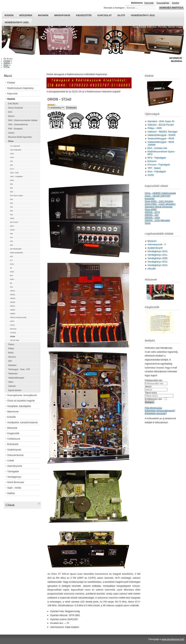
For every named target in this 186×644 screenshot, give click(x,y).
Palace (11, 344)
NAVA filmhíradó (16, 482)
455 (11, 257)
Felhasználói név (153, 380)
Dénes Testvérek (16, 108)
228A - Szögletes (16, 177)
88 (11, 283)
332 (11, 207)
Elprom (11, 116)
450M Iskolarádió (16, 253)
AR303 (13, 298)
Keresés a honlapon (114, 8)
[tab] (39, 503)
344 (11, 215)
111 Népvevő (15, 146)
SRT (10, 361)
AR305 (13, 302)
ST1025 (13, 333)
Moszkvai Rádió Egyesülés (20, 137)
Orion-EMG (151, 209)
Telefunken (13, 374)
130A (12, 154)
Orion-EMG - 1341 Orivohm (159, 201)
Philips (11, 348)
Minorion (13, 329)
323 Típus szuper (16, 196)
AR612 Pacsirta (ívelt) (18, 317)
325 (11, 199)
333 (11, 211)
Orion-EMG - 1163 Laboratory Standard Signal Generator (160, 205)
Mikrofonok (62, 15)
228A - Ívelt (14, 173)
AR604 (13, 314)
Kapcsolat (105, 15)
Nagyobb (149, 3)
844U (12, 279)
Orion (11, 141)
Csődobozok (14, 439)
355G (12, 218)
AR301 (13, 295)
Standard (12, 365)
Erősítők (12, 417)
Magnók (43, 15)
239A (12, 180)
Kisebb (175, 3)
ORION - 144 (152, 215)
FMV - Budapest (15, 129)
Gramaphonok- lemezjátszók (22, 395)
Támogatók (13, 471)
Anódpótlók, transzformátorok (22, 422)
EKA (10, 112)
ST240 (12, 337)
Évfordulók (13, 444)
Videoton (12, 386)
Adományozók (15, 466)
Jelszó (148, 386)
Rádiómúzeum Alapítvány (20, 88)
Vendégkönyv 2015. (143, 15)
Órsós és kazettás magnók (21, 401)
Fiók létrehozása (153, 408)
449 (11, 245)
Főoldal (11, 83)
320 (11, 192)
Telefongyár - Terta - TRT (19, 369)
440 (11, 234)
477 (11, 260)
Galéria (11, 493)
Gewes (11, 133)
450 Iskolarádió (16, 249)
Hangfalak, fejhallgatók (19, 406)
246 (11, 188)
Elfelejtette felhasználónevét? (160, 411)
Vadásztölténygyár (16, 378)
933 (11, 287)
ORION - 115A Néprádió (157, 220)
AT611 (12, 325)
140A (12, 157)
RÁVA (11, 353)
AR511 (13, 306)
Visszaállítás (163, 3)
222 (11, 165)
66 (11, 268)
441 (11, 237)
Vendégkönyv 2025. (17, 22)
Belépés (149, 402)
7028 (12, 272)
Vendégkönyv (14, 477)
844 (11, 276)
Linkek (11, 461)
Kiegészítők (84, 15)
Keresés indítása (171, 8)
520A (12, 264)
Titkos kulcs (151, 393)
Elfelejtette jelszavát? (156, 413)
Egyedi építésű (15, 390)
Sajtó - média (14, 488)
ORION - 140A (152, 218)
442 (11, 241)
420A (12, 226)
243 (11, 184)
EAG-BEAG (13, 104)
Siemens (12, 357)
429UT (13, 230)
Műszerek (26, 15)
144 (11, 161)
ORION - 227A (152, 212)
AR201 (13, 291)
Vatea (11, 382)
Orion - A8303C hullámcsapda (160, 193)
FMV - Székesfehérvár (18, 124)
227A (12, 169)
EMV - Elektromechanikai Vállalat (23, 120)
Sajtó (121, 15)
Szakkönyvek (14, 450)
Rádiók (9, 15)
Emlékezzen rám (153, 399)
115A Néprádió (16, 150)
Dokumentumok (15, 455)
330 (11, 203)
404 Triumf (14, 222)
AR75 (12, 321)
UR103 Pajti (14, 340)
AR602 (13, 310)
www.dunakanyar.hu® (173, 639)
